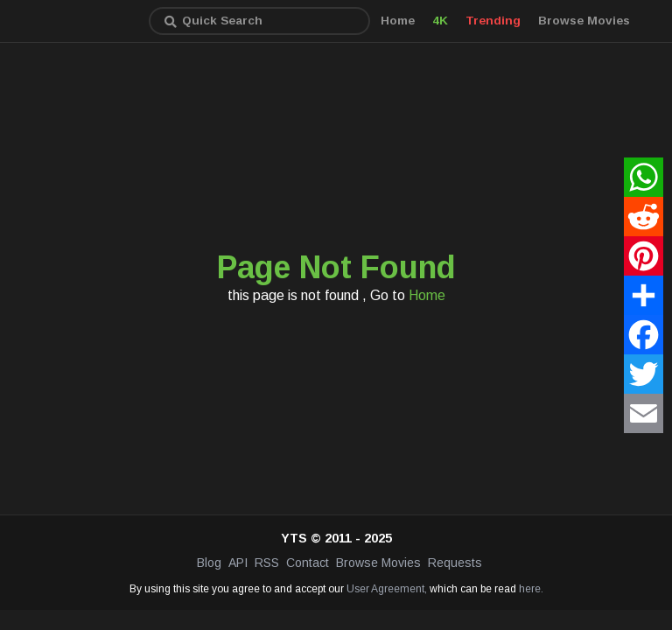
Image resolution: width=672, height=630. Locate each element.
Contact (308, 563)
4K (440, 21)
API (238, 563)
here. (531, 589)
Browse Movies (584, 21)
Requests (455, 563)
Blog (209, 563)
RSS (267, 563)
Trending (493, 21)
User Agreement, (387, 589)
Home (398, 21)
